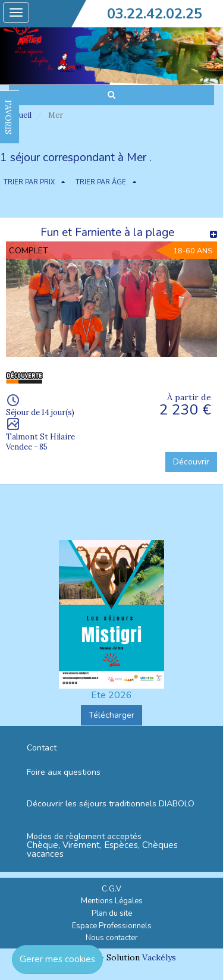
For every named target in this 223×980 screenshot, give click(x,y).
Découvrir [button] (191, 462)
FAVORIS (8, 117)
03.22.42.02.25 (155, 14)
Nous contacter (112, 938)
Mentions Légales (112, 901)
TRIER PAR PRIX (29, 182)
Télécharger (111, 715)
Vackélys (159, 957)
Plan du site (112, 913)
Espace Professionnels (112, 926)
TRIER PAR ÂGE (101, 182)
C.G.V (111, 889)
